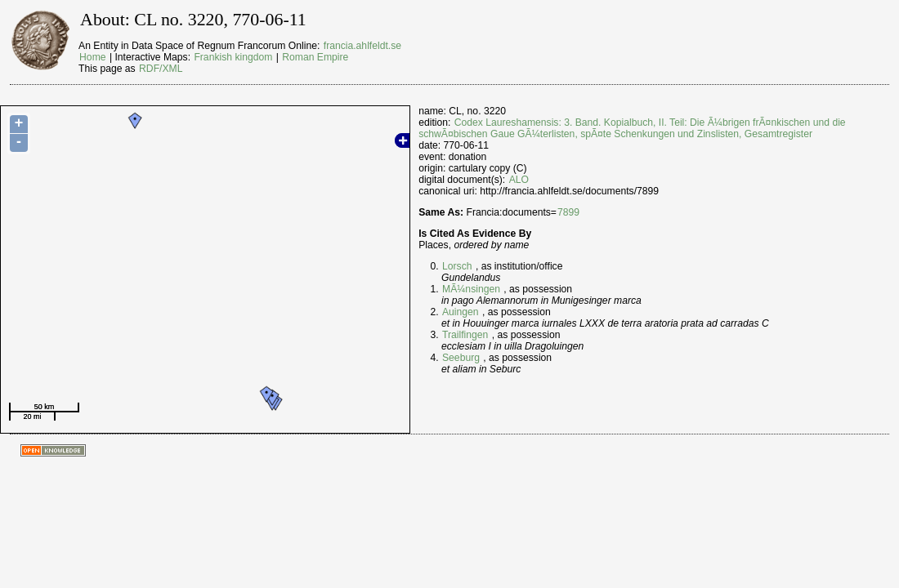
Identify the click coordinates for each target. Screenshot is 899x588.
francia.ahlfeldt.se (362, 46)
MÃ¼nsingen (471, 289)
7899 (568, 212)
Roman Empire (315, 57)
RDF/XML (161, 69)
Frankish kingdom (233, 57)
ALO (519, 180)
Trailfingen (465, 335)
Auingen (461, 312)
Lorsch (457, 266)
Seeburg (461, 358)
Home (92, 57)
